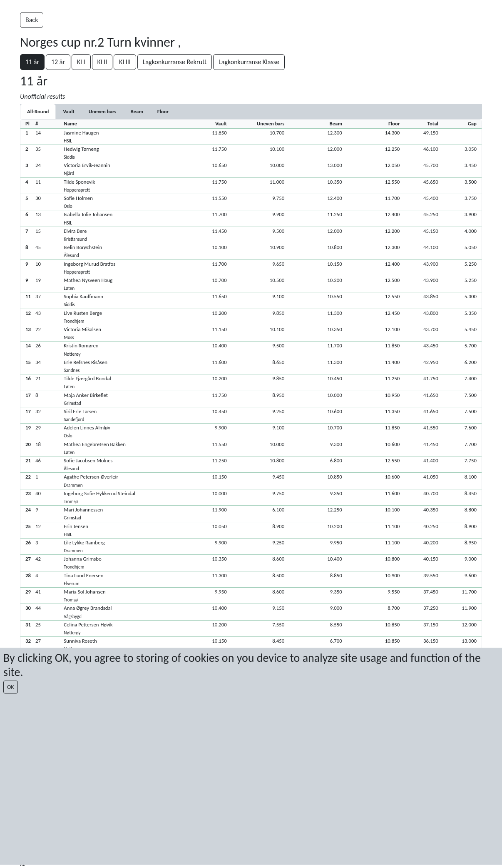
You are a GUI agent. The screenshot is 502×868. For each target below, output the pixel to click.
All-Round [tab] (38, 111)
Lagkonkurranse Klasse (249, 62)
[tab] (69, 111)
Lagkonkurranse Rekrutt (175, 62)
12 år (58, 62)
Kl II (102, 62)
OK (11, 687)
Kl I (81, 62)
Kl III (125, 62)
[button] (251, 136)
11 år (32, 62)
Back (32, 20)
